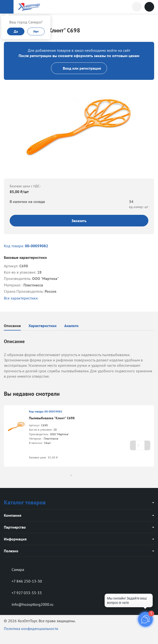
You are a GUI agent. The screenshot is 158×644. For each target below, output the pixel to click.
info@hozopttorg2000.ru (29, 604)
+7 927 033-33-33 (23, 593)
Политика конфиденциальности (31, 629)
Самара (14, 569)
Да (16, 31)
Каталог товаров (25, 502)
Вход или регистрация (79, 68)
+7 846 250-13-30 (23, 581)
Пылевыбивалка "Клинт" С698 (52, 418)
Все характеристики (21, 298)
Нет (36, 31)
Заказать (79, 221)
